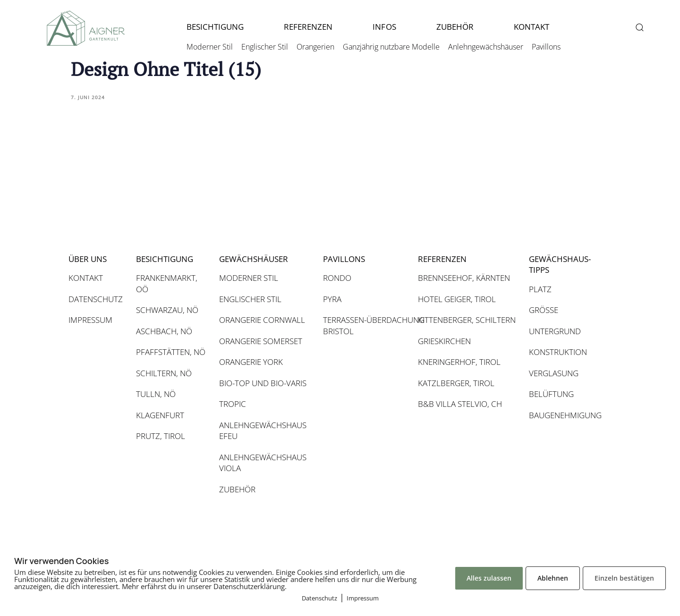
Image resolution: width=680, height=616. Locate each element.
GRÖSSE (544, 310)
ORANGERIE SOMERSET (261, 341)
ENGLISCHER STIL (250, 299)
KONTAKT (531, 27)
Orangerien (315, 47)
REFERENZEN (308, 27)
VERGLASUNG (554, 373)
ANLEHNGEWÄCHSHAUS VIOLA (263, 463)
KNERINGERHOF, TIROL (459, 362)
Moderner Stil (210, 47)
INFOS (384, 27)
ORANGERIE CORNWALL (262, 320)
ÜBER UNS (88, 259)
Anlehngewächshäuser (486, 47)
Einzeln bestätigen (624, 578)
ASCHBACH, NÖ (164, 331)
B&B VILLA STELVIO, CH (460, 404)
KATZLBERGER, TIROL (456, 383)
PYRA (332, 299)
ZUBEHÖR (455, 27)
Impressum (363, 598)
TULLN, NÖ (156, 394)
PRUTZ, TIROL (161, 436)
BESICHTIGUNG (215, 27)
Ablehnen (553, 578)
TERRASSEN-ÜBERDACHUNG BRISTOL (365, 325)
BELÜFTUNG (551, 394)
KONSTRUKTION (558, 352)
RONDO (337, 278)
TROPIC (233, 404)
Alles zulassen (489, 578)
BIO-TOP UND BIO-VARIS (263, 383)
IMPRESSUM (90, 320)
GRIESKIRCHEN (444, 341)
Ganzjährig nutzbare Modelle (391, 47)
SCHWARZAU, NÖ (167, 310)
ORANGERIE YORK (251, 362)
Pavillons (546, 47)
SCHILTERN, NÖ (164, 373)
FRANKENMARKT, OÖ (167, 283)
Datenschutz (319, 598)
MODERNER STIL (249, 278)
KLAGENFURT (160, 415)
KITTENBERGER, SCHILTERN (467, 320)
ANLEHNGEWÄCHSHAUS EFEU (263, 431)
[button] (639, 27)
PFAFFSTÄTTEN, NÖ (171, 352)
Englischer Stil (265, 47)
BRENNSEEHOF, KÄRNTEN (464, 278)
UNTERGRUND (555, 331)
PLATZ (540, 289)
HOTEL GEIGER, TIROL (457, 299)
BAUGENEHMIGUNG (565, 415)
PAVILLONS (344, 259)
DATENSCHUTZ (96, 299)
